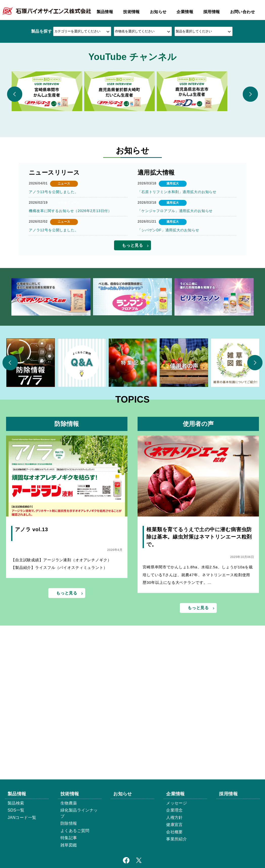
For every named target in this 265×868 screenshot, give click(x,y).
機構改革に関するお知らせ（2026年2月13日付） (69, 328)
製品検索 (16, 803)
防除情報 (69, 823)
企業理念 (174, 810)
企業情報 (185, 12)
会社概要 (174, 832)
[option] (132, 78)
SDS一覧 (16, 810)
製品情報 (105, 12)
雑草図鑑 (69, 845)
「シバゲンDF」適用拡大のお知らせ (167, 347)
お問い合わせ (242, 12)
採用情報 (212, 12)
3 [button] (141, 132)
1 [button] (124, 132)
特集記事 (69, 838)
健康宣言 (174, 825)
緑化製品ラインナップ (79, 813)
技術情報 (131, 12)
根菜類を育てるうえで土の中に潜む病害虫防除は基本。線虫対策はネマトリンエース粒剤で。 (198, 655)
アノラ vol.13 (31, 648)
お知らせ (158, 12)
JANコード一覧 (22, 818)
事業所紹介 (176, 839)
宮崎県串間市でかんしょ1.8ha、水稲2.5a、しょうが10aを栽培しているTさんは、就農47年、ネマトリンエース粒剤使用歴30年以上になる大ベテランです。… (198, 694)
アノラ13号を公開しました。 (53, 309)
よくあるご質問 (75, 831)
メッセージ (176, 803)
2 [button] (132, 132)
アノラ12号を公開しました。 (53, 347)
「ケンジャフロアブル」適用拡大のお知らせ (174, 328)
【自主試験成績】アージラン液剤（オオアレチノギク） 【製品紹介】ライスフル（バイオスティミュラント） (65, 683)
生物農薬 (69, 803)
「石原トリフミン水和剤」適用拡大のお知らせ (176, 309)
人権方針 (174, 818)
